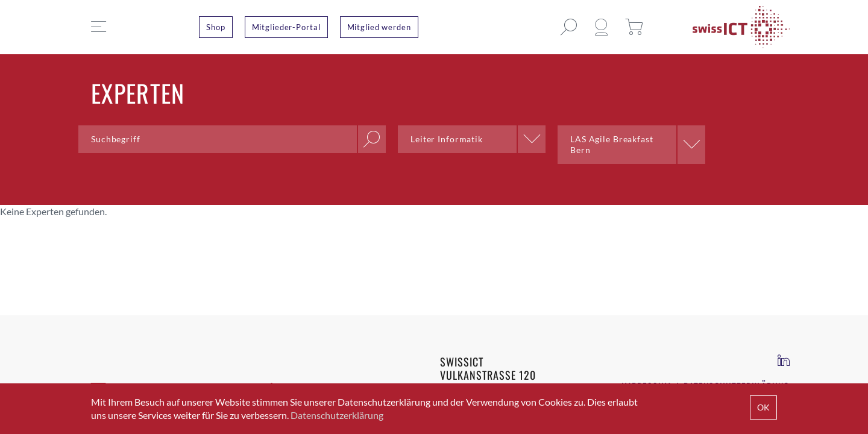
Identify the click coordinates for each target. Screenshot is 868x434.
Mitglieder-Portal (286, 27)
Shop (216, 27)
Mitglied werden (379, 27)
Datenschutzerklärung (337, 415)
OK (763, 407)
